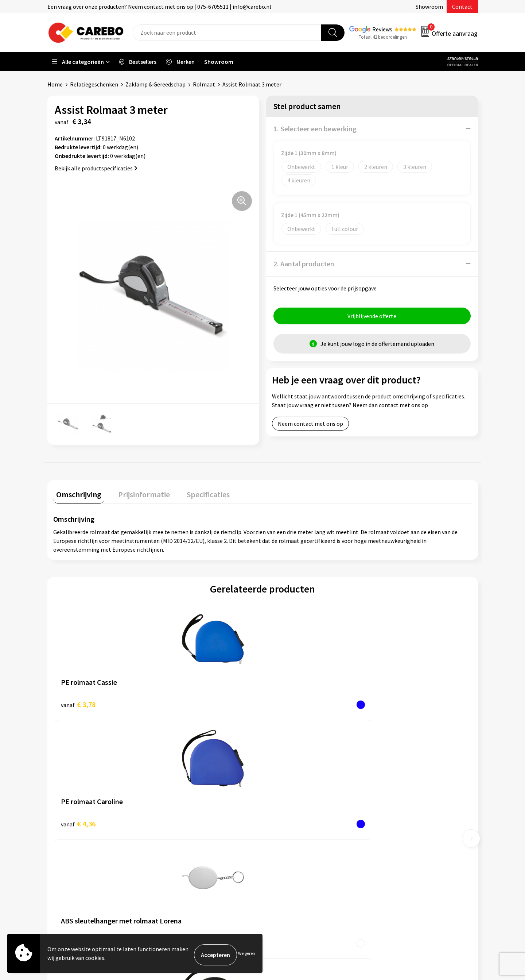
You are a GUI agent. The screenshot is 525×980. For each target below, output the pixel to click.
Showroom (429, 7)
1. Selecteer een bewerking (315, 128)
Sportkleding (394, 808)
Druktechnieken (185, 852)
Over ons (283, 786)
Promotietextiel (399, 774)
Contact (462, 7)
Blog (278, 796)
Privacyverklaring (186, 841)
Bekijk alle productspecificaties (96, 168)
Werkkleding (394, 786)
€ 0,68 (287, 701)
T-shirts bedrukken (295, 808)
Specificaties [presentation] (194, 491)
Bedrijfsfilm (287, 830)
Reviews (382, 29)
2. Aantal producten (304, 263)
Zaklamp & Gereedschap (155, 84)
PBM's (386, 796)
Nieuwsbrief (287, 841)
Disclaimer (178, 863)
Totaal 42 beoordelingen (383, 37)
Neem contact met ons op (310, 426)
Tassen (387, 830)
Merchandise (287, 819)
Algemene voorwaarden (194, 808)
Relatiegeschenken (94, 84)
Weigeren (247, 955)
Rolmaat (204, 84)
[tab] (76, 493)
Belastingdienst (185, 774)
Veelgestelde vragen (190, 819)
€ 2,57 (392, 701)
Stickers (388, 841)
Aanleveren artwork (189, 786)
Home (55, 84)
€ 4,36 (183, 701)
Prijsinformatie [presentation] (135, 491)
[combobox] (227, 33)
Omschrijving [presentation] (76, 491)
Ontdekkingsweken (296, 774)
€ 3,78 (78, 701)
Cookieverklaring (186, 830)
